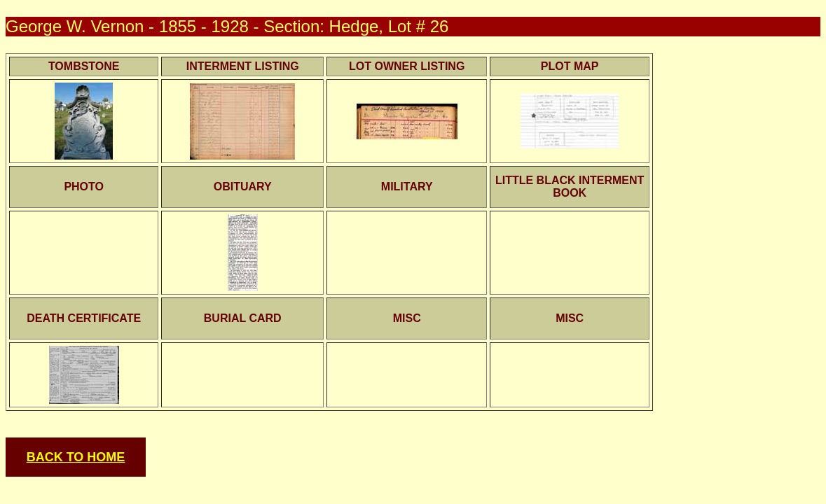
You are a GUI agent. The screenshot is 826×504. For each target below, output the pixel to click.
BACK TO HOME (76, 457)
